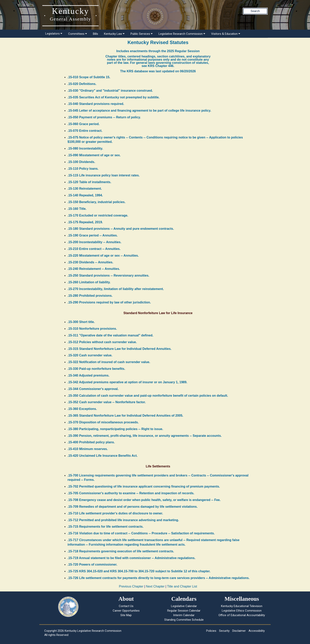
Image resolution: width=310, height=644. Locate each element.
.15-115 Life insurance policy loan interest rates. (104, 175)
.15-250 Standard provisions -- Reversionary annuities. (108, 275)
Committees (78, 34)
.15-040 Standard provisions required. (96, 104)
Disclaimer (239, 631)
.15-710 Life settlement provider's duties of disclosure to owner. (115, 513)
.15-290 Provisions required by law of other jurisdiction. (109, 302)
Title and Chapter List (182, 586)
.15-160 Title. (77, 209)
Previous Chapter (131, 586)
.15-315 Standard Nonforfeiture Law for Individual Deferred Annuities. (120, 349)
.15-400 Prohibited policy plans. (91, 442)
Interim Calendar (184, 615)
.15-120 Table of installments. (89, 182)
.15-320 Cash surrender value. (90, 355)
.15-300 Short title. (81, 322)
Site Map (126, 615)
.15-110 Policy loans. (83, 169)
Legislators (54, 34)
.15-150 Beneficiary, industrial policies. (97, 202)
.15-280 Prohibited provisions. (90, 296)
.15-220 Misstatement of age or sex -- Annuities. (103, 256)
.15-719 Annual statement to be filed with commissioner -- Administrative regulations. (132, 558)
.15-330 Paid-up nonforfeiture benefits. (96, 369)
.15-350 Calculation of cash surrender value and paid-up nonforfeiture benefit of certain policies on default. (148, 396)
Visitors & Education (226, 34)
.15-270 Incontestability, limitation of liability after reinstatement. (116, 289)
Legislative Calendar (184, 606)
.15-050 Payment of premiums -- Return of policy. (104, 117)
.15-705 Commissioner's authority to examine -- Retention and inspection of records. (131, 493)
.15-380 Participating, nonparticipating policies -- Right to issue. (115, 429)
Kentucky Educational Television (242, 606)
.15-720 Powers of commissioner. (93, 564)
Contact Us (126, 606)
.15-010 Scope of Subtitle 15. (89, 77)
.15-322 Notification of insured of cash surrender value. (109, 362)
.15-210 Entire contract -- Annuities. (94, 249)
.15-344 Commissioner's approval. (93, 389)
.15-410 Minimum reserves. (88, 449)
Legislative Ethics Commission (242, 611)
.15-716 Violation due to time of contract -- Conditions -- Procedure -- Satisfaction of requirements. (141, 533)
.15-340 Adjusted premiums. (89, 375)
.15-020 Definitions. (82, 84)
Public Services (142, 34)
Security (224, 631)
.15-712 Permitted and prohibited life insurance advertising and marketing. (123, 520)
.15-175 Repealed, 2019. (85, 222)
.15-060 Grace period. (84, 124)
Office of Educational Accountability (242, 615)
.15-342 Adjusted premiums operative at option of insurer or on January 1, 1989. (128, 382)
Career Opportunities (126, 611)
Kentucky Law (114, 34)
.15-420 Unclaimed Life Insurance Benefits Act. (103, 456)
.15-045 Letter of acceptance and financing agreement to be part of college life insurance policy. (139, 111)
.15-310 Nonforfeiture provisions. (92, 329)
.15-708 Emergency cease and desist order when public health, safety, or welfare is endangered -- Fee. (144, 500)
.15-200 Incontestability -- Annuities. (95, 242)
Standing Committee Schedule (184, 620)
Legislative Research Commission (182, 34)
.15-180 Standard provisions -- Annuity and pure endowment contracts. (121, 229)
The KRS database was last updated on (158, 71)
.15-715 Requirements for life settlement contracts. (106, 527)
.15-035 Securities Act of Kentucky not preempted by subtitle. (114, 97)
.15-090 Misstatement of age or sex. (94, 155)
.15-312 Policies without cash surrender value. (102, 342)
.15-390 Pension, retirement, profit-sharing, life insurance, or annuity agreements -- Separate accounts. (145, 436)
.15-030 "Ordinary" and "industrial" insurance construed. (110, 91)
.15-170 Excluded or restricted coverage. (98, 215)
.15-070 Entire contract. (85, 131)
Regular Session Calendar (184, 611)
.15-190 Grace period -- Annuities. (93, 235)
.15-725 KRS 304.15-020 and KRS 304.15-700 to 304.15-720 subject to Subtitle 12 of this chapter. (139, 571)
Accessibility (257, 631)
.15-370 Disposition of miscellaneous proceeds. (103, 422)
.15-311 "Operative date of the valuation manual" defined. (111, 335)
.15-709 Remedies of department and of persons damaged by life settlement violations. (133, 507)
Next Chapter (155, 586)
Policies (211, 631)
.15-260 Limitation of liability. (89, 282)
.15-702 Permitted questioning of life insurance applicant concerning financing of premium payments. (144, 486)
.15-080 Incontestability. (85, 148)
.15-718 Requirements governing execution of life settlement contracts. (121, 551)
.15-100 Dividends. (81, 162)
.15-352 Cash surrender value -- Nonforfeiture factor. (107, 402)
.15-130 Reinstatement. (85, 189)
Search (255, 11)
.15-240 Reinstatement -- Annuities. (94, 269)
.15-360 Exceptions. (82, 409)
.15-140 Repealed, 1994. (85, 195)
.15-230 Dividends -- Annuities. (90, 262)
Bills (95, 34)
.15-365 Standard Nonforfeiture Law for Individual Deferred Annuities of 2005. (125, 416)
